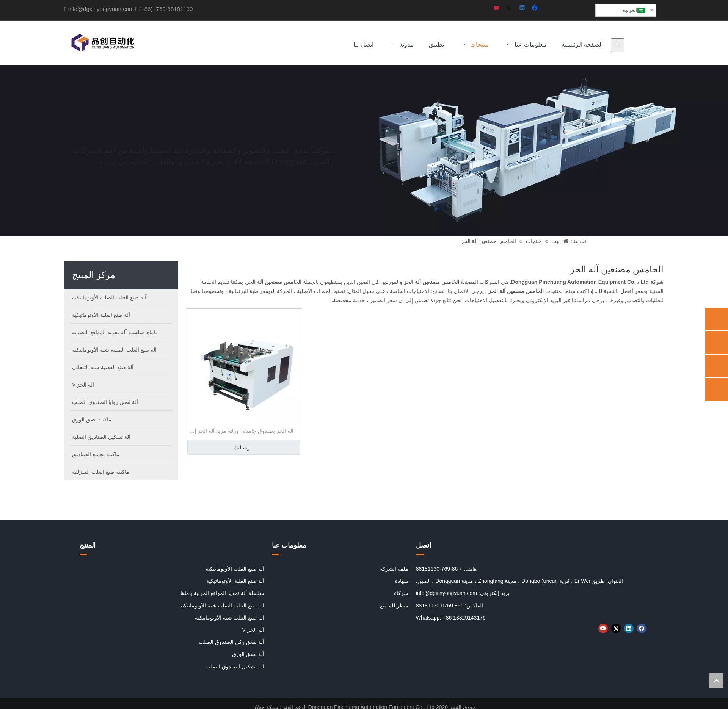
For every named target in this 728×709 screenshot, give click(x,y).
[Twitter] (510, 9)
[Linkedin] (523, 9)
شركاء (401, 593)
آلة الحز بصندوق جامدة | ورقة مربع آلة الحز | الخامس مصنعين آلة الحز (244, 432)
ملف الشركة (394, 569)
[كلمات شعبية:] (618, 45)
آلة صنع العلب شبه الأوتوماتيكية (230, 618)
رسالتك (242, 448)
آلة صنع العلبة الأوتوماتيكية (235, 581)
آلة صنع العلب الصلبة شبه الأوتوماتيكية (222, 606)
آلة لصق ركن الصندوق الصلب (231, 642)
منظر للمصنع (394, 606)
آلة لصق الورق (248, 654)
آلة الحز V (253, 630)
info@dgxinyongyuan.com (101, 9)
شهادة (402, 581)
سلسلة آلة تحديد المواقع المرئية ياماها (222, 593)
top (716, 681)
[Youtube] (497, 9)
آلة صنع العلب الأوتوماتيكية (235, 569)
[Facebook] (536, 9)
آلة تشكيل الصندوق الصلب (235, 667)
